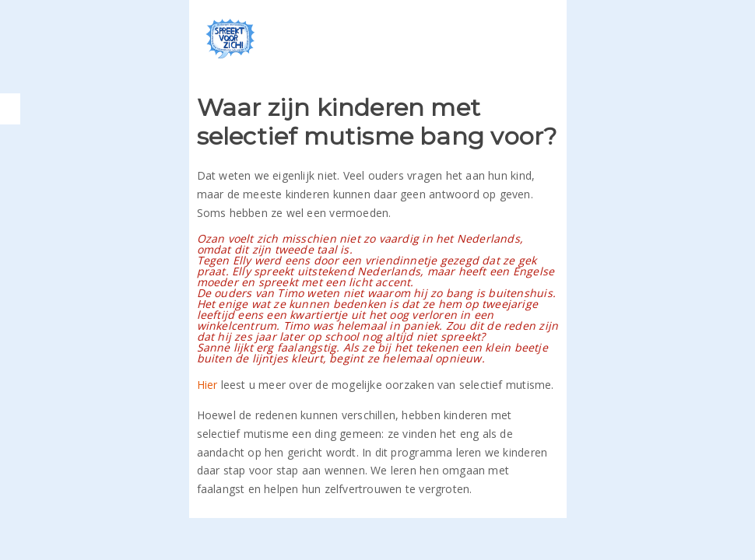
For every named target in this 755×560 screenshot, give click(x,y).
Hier (207, 385)
